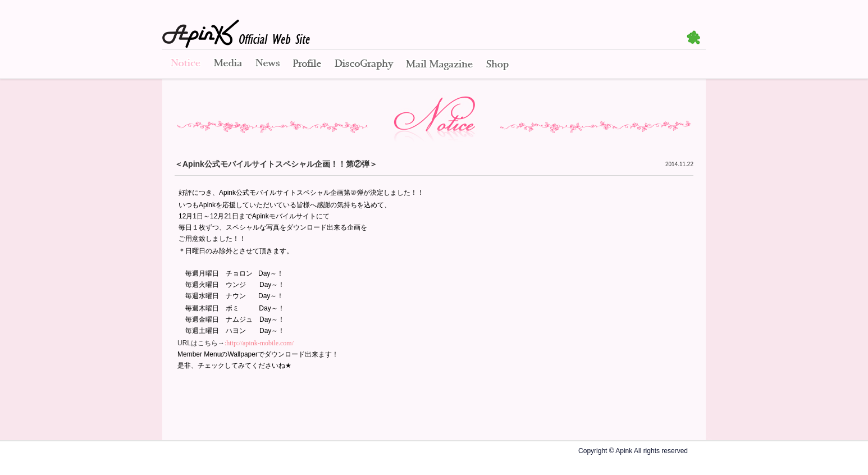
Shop (497, 65)
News (268, 65)
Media (228, 65)
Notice (185, 65)
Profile (307, 65)
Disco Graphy (364, 65)
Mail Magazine (439, 65)
